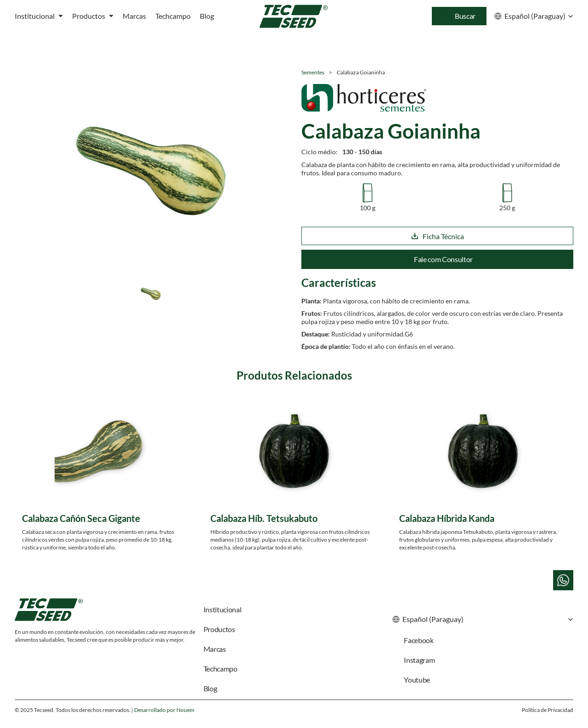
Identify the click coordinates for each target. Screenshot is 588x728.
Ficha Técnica (437, 236)
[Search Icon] (459, 16)
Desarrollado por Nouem (164, 710)
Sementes (313, 72)
